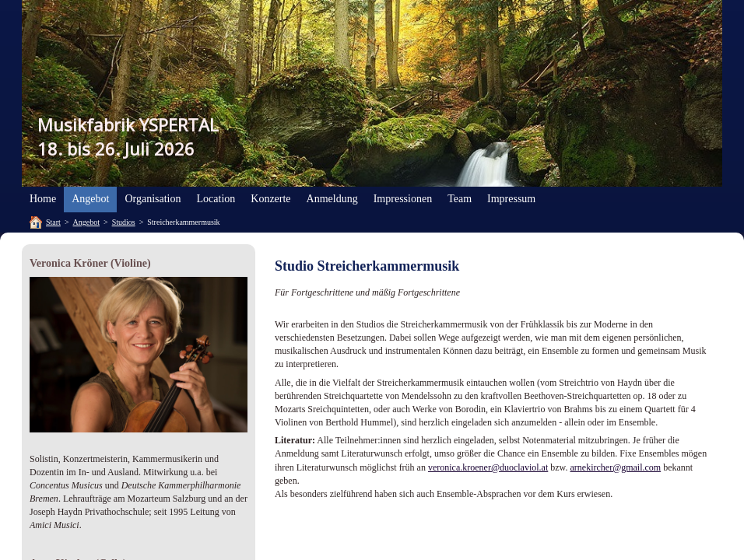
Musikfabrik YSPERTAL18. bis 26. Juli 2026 (128, 136)
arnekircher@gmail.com (616, 467)
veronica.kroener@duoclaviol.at (488, 467)
